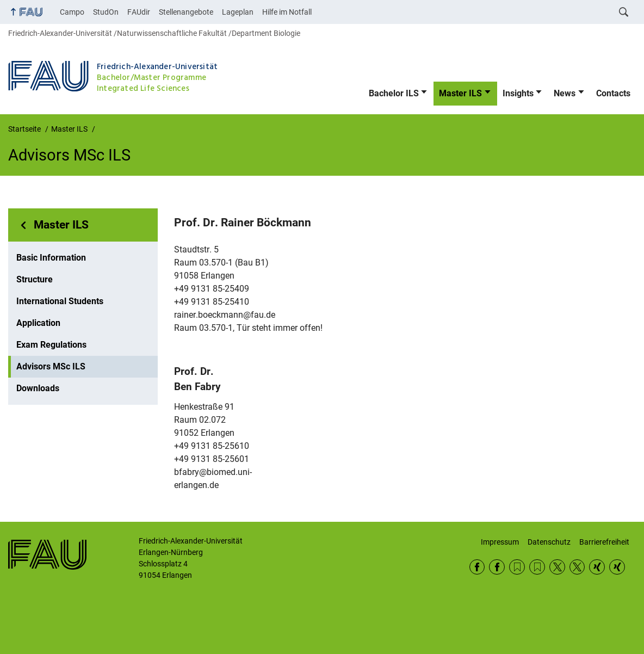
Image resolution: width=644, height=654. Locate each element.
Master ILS (460, 93)
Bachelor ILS (394, 93)
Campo (72, 12)
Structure (35, 279)
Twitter (557, 567)
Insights (518, 93)
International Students (60, 301)
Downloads (38, 388)
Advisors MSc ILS (51, 366)
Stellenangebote (186, 12)
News (565, 93)
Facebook (477, 567)
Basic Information (51, 258)
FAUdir (139, 12)
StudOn (106, 12)
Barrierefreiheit (604, 542)
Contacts (613, 93)
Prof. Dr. (243, 223)
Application (38, 323)
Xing (597, 567)
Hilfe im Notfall (287, 12)
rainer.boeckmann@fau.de (225, 315)
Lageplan (238, 12)
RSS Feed (517, 567)
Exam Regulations (51, 345)
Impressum (500, 542)
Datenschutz (549, 542)
